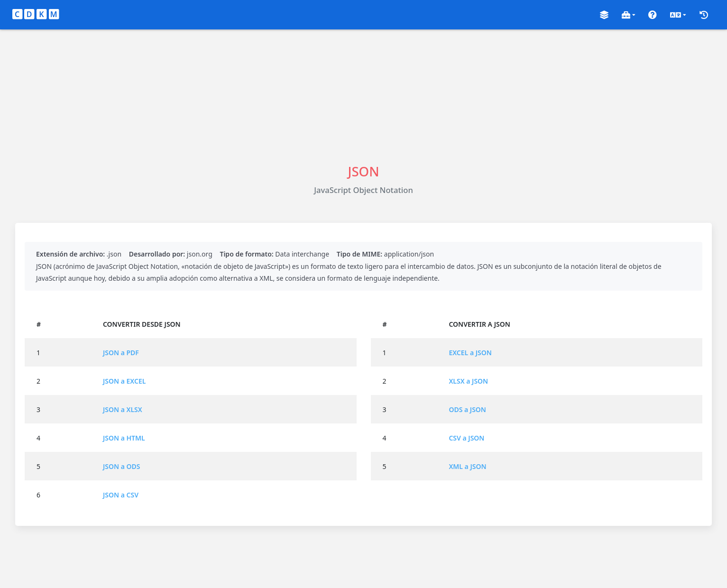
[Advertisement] (364, 96)
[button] (604, 15)
